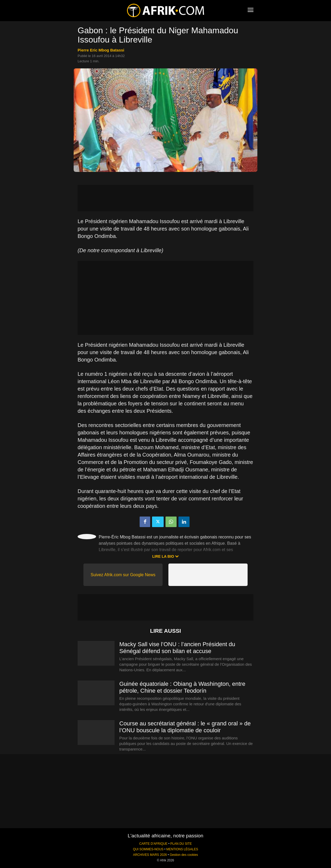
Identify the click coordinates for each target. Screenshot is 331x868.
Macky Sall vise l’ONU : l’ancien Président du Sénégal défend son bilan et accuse (177, 648)
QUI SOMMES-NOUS (148, 849)
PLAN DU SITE (181, 844)
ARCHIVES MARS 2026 (150, 855)
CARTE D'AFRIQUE (153, 844)
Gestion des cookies (184, 855)
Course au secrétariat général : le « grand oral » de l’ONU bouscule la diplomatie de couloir (185, 727)
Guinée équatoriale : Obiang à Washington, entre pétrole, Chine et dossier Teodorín (182, 687)
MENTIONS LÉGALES (182, 849)
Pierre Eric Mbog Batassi (101, 50)
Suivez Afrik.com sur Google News (123, 575)
